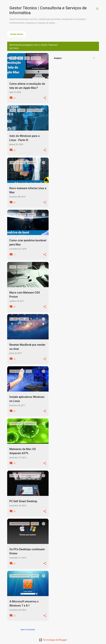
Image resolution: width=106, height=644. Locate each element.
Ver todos (14, 48)
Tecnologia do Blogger (53, 640)
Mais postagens (28, 630)
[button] (45, 98)
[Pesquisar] (97, 9)
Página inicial (17, 34)
